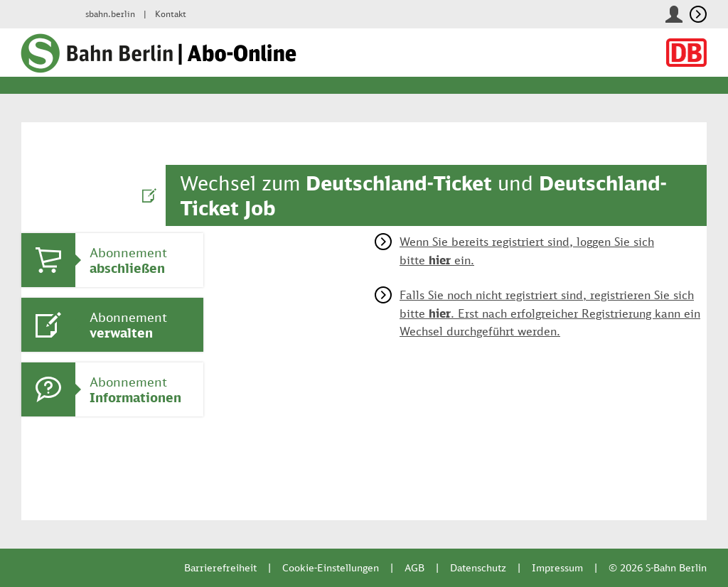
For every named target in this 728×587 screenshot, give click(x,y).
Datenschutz (478, 567)
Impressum (557, 567)
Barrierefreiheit (220, 567)
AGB (414, 567)
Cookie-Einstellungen (331, 567)
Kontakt (171, 14)
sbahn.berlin (110, 14)
